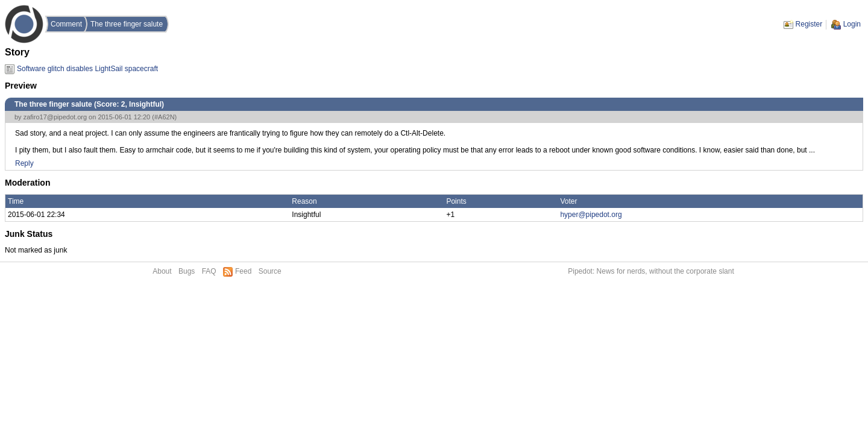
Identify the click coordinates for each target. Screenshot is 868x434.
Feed (243, 271)
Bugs (187, 271)
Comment (66, 24)
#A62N (165, 117)
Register (809, 24)
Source (270, 271)
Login (852, 24)
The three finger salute (127, 24)
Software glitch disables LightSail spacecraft (87, 69)
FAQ (209, 271)
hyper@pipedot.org (591, 215)
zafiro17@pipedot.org (55, 117)
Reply (24, 163)
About (162, 271)
